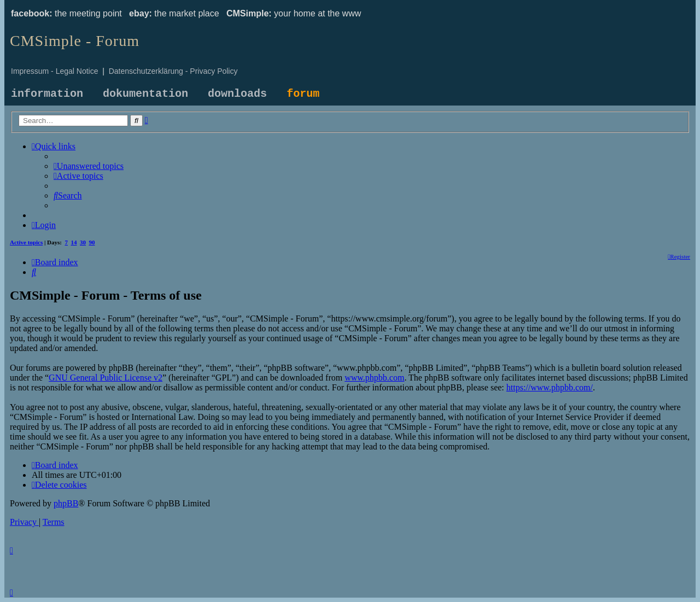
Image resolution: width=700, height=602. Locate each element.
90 (92, 242)
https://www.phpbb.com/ (550, 387)
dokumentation (145, 94)
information (47, 94)
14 (74, 242)
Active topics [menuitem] (26, 242)
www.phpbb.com (374, 378)
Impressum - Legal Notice (55, 71)
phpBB (66, 503)
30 (83, 242)
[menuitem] (89, 166)
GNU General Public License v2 (106, 378)
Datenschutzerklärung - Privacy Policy (173, 71)
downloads (237, 94)
